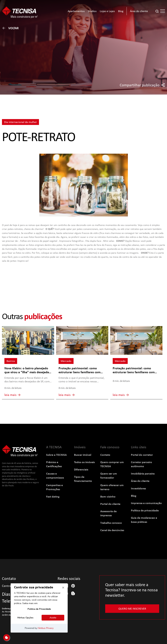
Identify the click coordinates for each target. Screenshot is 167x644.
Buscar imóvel (83, 455)
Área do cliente (140, 481)
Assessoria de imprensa (108, 513)
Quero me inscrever (132, 609)
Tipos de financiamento (83, 479)
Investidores (138, 488)
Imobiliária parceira (143, 473)
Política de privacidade (145, 510)
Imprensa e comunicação (146, 503)
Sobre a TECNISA (56, 455)
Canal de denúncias (112, 530)
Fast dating (53, 496)
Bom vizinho (108, 496)
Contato (105, 455)
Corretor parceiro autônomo (141, 464)
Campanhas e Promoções (54, 487)
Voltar (10, 28)
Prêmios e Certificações (54, 464)
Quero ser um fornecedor (109, 475)
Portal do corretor (142, 455)
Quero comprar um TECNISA (112, 464)
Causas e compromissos (55, 475)
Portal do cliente (110, 504)
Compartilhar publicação (142, 85)
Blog (134, 496)
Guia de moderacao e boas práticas (144, 520)
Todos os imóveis (84, 462)
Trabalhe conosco (111, 523)
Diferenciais (81, 469)
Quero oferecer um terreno (112, 487)
